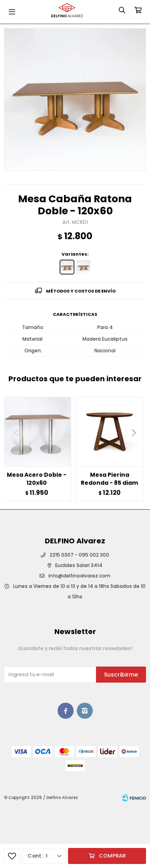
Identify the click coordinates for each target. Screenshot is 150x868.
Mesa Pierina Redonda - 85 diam (109, 479)
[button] (137, 449)
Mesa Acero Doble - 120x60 (37, 479)
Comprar (112, 856)
